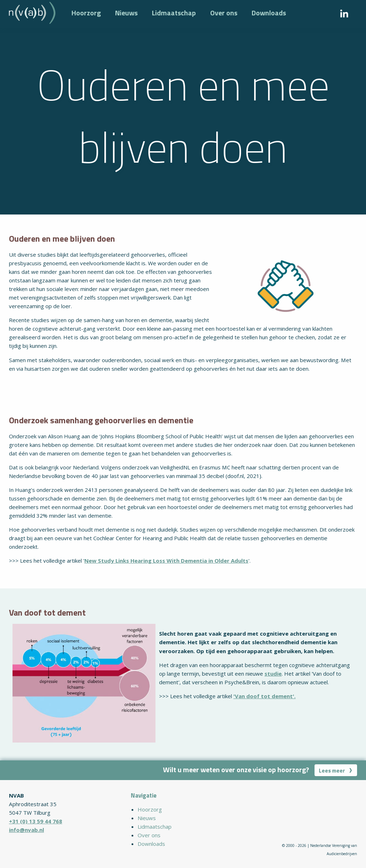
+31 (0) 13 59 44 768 (36, 821)
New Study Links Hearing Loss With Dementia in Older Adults (166, 561)
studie (273, 674)
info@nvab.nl (26, 830)
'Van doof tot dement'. (264, 696)
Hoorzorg (86, 13)
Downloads (269, 13)
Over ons (224, 13)
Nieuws (126, 13)
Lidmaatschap (174, 13)
